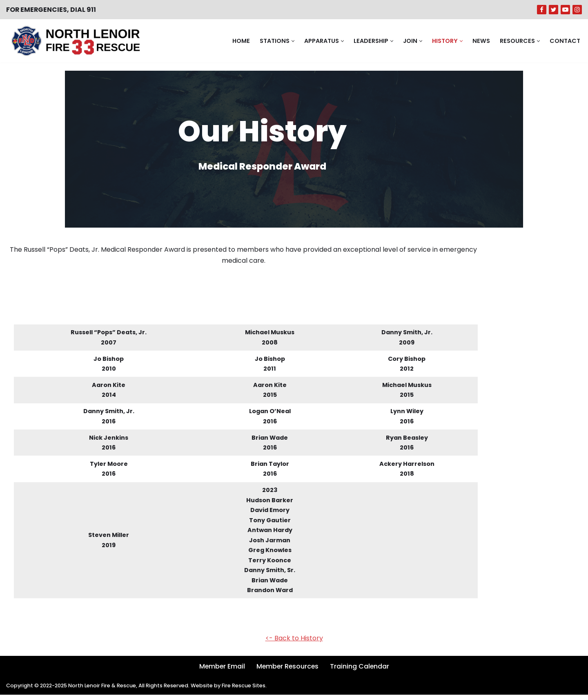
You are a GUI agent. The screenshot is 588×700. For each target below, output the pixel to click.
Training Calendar (361, 672)
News (481, 41)
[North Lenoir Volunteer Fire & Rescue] (73, 41)
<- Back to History (294, 643)
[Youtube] (565, 10)
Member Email (221, 672)
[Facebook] (542, 10)
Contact (565, 41)
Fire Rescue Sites (246, 691)
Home (241, 41)
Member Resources (287, 672)
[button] (293, 41)
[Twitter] (553, 10)
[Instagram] (577, 10)
